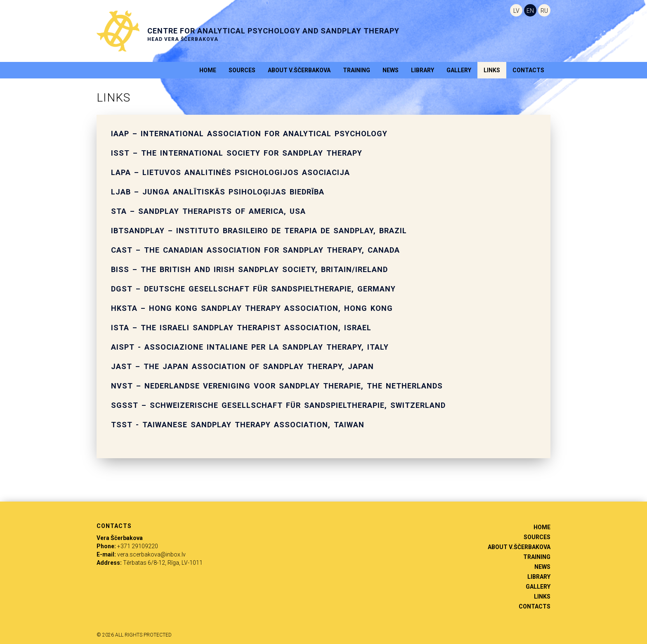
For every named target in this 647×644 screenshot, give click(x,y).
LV (516, 11)
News (391, 70)
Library (423, 70)
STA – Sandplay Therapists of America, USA (208, 211)
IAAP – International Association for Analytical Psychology (249, 134)
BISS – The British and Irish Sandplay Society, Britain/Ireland (249, 269)
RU (544, 11)
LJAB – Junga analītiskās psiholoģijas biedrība (218, 192)
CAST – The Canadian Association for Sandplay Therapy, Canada (255, 250)
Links (492, 70)
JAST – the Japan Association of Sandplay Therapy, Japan (242, 366)
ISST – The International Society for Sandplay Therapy (237, 153)
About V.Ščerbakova (299, 70)
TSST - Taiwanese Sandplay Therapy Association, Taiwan (238, 425)
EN (530, 11)
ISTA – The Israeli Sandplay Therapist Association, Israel (241, 328)
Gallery (459, 70)
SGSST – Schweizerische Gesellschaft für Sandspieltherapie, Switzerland (278, 405)
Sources (242, 70)
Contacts (528, 70)
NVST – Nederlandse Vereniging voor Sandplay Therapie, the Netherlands (277, 386)
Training (357, 70)
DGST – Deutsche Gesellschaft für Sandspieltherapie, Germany (253, 289)
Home (208, 70)
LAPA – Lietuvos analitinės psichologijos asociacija (230, 172)
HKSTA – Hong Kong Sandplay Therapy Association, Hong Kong (252, 308)
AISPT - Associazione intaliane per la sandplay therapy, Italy (250, 347)
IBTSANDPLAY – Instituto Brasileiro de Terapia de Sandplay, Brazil (259, 231)
